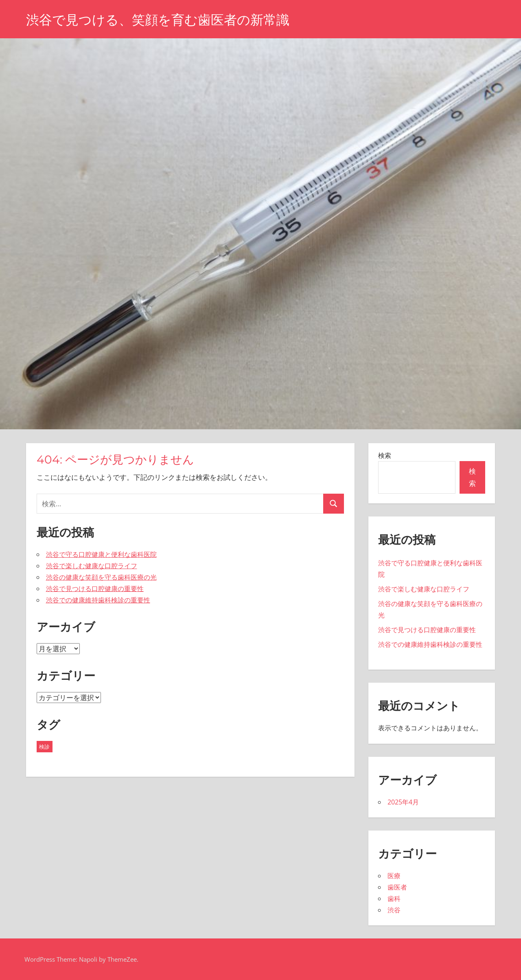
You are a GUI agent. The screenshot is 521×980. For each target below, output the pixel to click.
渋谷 (394, 910)
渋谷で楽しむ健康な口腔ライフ (92, 566)
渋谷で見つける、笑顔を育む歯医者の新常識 (158, 20)
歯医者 (397, 887)
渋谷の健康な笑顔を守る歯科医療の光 (101, 577)
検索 (385, 455)
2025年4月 (403, 802)
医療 (394, 876)
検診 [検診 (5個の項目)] (44, 747)
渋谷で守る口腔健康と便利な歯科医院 (101, 554)
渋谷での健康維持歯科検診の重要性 (98, 600)
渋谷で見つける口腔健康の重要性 (95, 589)
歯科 (394, 899)
